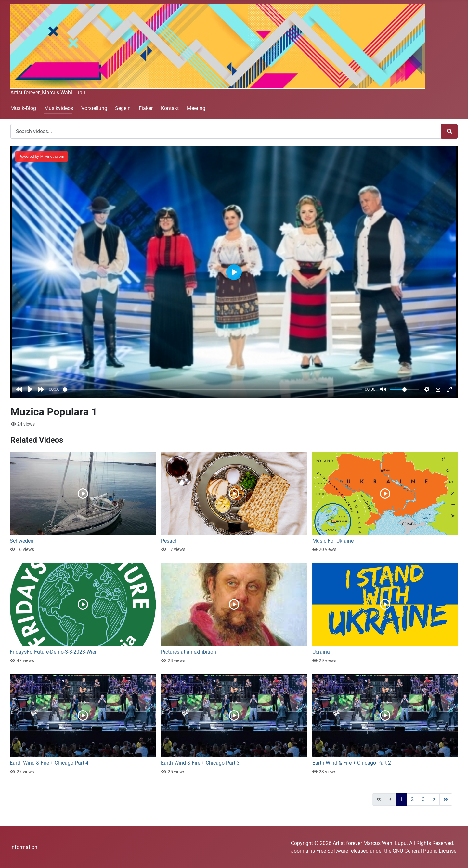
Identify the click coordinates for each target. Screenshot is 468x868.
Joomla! (300, 851)
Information (24, 847)
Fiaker (146, 108)
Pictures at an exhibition (188, 652)
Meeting (196, 108)
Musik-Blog (23, 108)
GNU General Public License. (425, 851)
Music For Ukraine (333, 541)
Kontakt (170, 108)
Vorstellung (94, 108)
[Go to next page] (434, 799)
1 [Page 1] (401, 799)
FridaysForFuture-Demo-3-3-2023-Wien (54, 652)
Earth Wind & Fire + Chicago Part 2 (352, 763)
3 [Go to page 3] (423, 799)
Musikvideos (59, 108)
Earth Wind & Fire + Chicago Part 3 (200, 763)
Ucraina (321, 652)
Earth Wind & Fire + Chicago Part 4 (49, 763)
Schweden (22, 541)
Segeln (123, 108)
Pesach (169, 541)
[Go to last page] (446, 799)
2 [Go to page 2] (412, 799)
